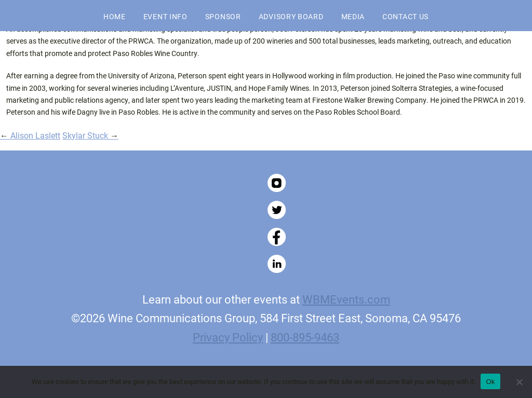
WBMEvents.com (346, 299)
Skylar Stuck (90, 135)
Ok (490, 382)
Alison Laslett (30, 135)
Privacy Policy (228, 337)
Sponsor (223, 16)
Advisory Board (291, 16)
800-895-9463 (305, 337)
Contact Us (405, 16)
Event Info (165, 16)
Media (353, 16)
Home (115, 16)
